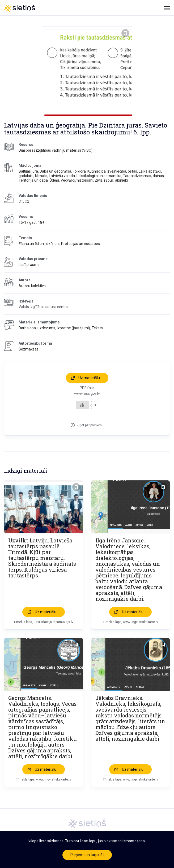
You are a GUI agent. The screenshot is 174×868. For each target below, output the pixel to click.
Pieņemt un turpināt (87, 855)
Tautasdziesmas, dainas (143, 176)
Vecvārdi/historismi (77, 180)
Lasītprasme (29, 265)
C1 (21, 201)
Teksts (97, 328)
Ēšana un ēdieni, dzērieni (39, 244)
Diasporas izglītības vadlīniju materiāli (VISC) (56, 150)
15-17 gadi (27, 222)
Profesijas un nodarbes (80, 244)
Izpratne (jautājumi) (73, 328)
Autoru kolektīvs (32, 286)
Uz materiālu (89, 378)
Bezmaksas (29, 349)
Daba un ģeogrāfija (55, 171)
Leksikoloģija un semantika (99, 176)
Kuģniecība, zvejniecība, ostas (112, 171)
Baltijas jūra (28, 171)
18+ (41, 222)
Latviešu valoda (62, 176)
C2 (27, 201)
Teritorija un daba (33, 180)
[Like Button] (82, 405)
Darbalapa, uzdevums (37, 328)
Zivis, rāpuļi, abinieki (111, 180)
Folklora (79, 171)
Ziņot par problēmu (90, 425)
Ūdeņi (54, 180)
